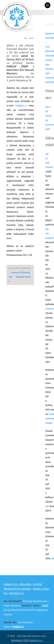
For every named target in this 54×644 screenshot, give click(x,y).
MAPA (45, 606)
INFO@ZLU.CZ (17, 593)
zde (47, 506)
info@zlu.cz (21, 106)
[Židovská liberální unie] (17, 17)
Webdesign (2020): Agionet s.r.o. (27, 641)
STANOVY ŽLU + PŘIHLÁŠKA (17, 584)
